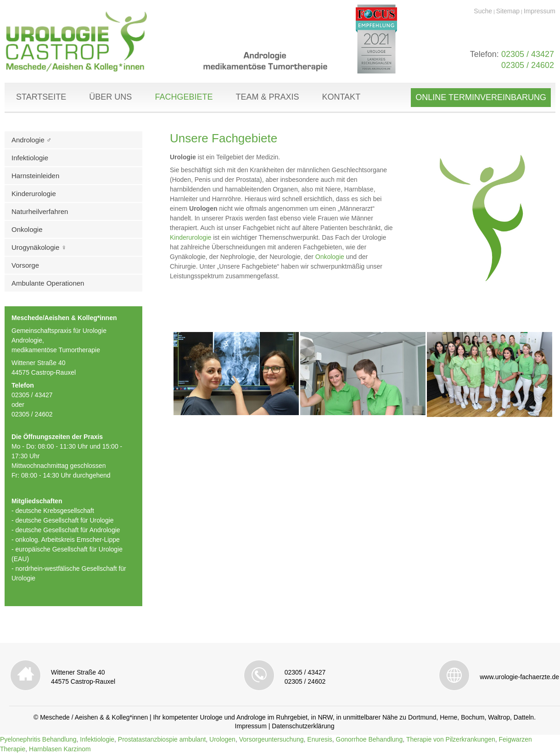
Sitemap (508, 11)
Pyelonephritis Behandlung (38, 739)
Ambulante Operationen (48, 283)
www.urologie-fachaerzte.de (519, 677)
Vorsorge (25, 265)
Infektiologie (30, 158)
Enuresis (319, 739)
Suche (483, 11)
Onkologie (27, 229)
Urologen (222, 739)
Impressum (540, 11)
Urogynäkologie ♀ (39, 247)
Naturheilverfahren (40, 211)
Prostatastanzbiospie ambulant (162, 739)
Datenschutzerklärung (303, 726)
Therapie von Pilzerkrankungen (451, 739)
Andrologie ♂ (31, 140)
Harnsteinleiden (35, 176)
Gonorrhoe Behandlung (370, 739)
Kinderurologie (34, 194)
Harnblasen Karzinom (60, 749)
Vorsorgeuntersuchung (272, 739)
